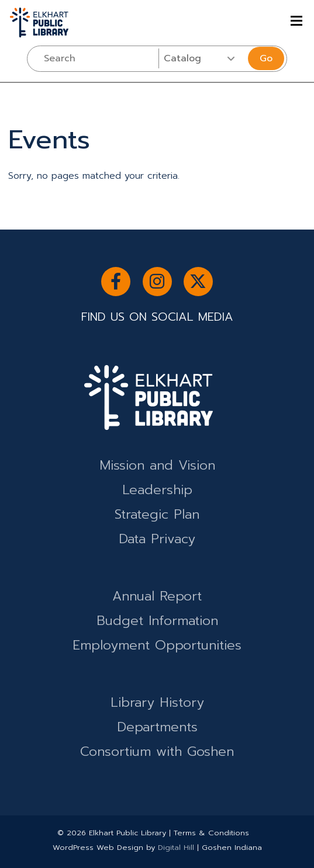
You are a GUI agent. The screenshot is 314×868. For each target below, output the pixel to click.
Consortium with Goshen (157, 751)
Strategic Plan (157, 514)
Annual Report (157, 596)
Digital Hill (176, 847)
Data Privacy (157, 539)
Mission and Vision (157, 465)
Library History (157, 702)
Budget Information (157, 621)
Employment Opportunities (157, 645)
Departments (157, 727)
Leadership (157, 490)
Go (266, 58)
